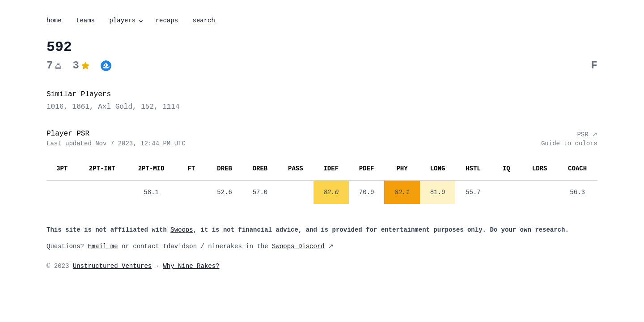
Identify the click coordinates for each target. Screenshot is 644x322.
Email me (103, 246)
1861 (81, 107)
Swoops (182, 230)
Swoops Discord (298, 246)
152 (147, 107)
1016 (55, 107)
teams (85, 21)
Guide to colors (569, 144)
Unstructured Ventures (112, 266)
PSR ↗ (587, 135)
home (54, 21)
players (127, 21)
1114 (171, 107)
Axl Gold (115, 107)
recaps (167, 21)
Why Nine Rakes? (191, 266)
